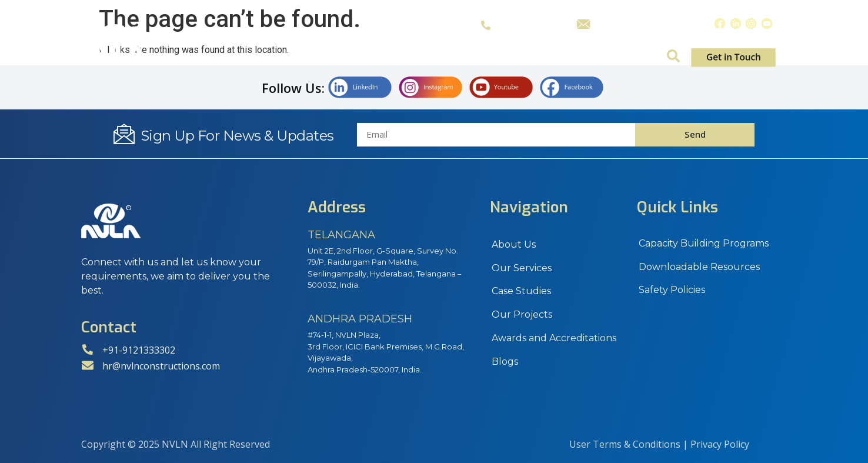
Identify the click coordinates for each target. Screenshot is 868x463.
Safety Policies (672, 290)
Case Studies (475, 58)
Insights (629, 58)
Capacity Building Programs (704, 243)
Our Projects (522, 315)
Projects (554, 58)
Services (398, 58)
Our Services (522, 268)
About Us (321, 58)
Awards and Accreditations (554, 339)
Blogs (505, 362)
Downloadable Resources (699, 267)
